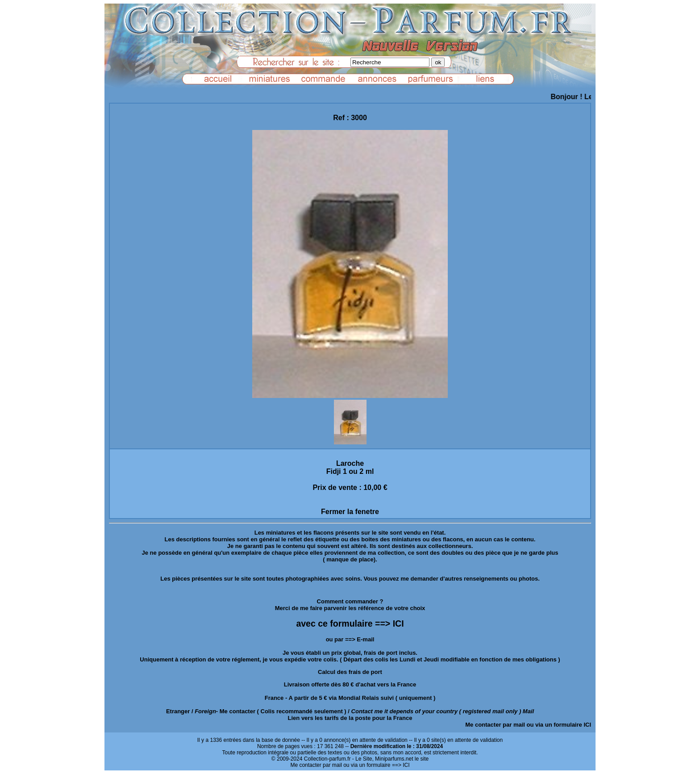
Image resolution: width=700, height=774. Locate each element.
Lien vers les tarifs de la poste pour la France (350, 718)
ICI (587, 725)
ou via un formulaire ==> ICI (376, 765)
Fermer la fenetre (350, 512)
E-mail (365, 639)
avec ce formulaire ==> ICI (350, 623)
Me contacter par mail (495, 725)
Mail (528, 711)
